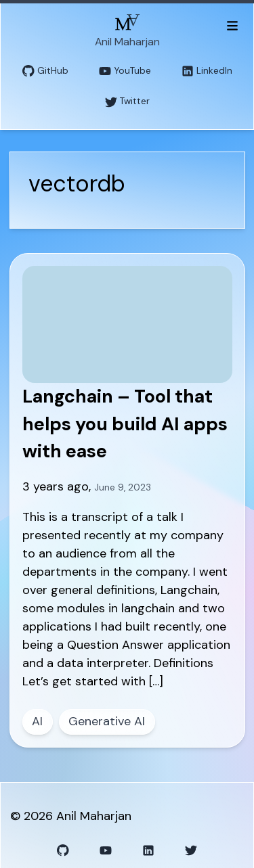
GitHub (45, 71)
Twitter (127, 102)
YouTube (125, 71)
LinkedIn (207, 71)
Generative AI (107, 721)
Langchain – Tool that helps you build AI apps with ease (125, 424)
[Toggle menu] (232, 25)
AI (37, 721)
